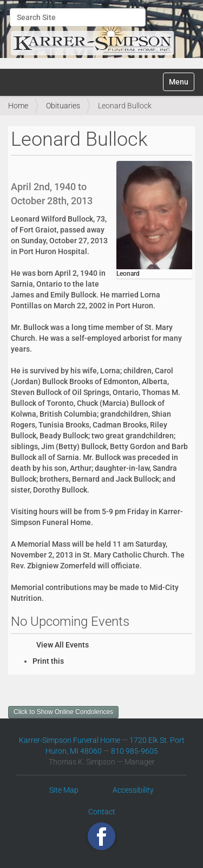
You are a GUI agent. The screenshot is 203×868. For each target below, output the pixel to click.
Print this (48, 661)
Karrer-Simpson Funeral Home (70, 740)
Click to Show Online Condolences (63, 712)
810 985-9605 (135, 751)
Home (18, 106)
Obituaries (63, 106)
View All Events (63, 645)
